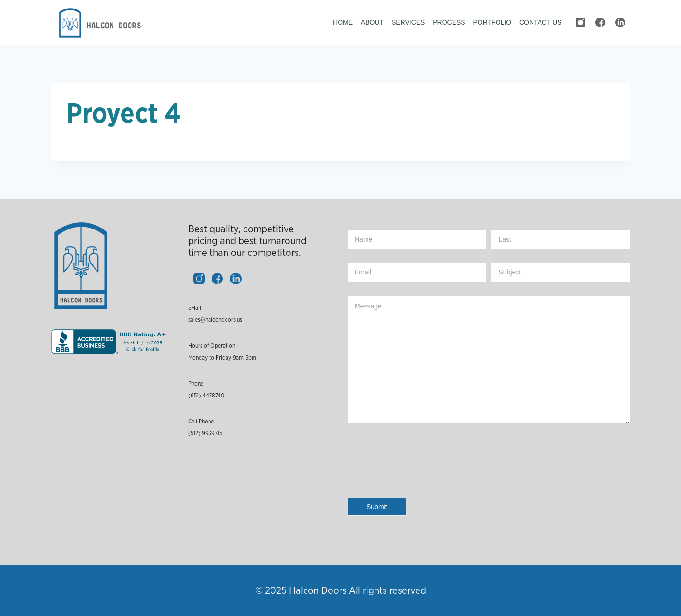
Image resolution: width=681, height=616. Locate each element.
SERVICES (408, 22)
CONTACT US (541, 22)
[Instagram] (580, 23)
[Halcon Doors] (98, 23)
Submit (377, 507)
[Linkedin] (620, 23)
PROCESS (449, 22)
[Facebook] (600, 23)
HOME (343, 22)
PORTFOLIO (492, 22)
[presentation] (419, 468)
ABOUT (372, 22)
